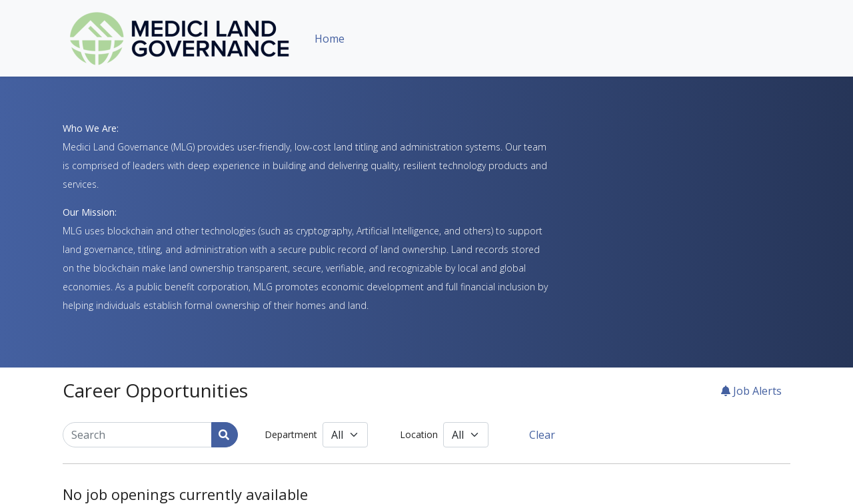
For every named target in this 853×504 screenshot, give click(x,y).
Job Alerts (751, 391)
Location (419, 434)
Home (330, 39)
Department (291, 434)
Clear (542, 435)
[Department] (345, 435)
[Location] (466, 435)
